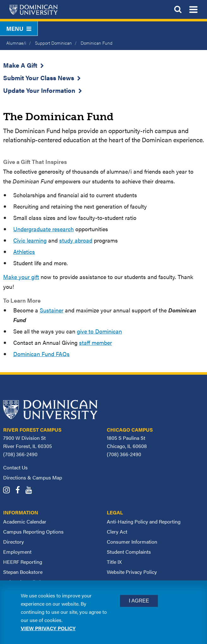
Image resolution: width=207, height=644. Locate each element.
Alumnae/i (16, 43)
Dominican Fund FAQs (41, 354)
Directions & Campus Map (33, 477)
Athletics (24, 252)
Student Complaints (129, 552)
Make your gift (21, 277)
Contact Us (15, 467)
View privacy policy (48, 628)
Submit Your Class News (39, 78)
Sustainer (52, 310)
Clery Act (117, 532)
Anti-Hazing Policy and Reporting (144, 521)
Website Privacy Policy (132, 572)
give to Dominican (99, 331)
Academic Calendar (25, 521)
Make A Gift (20, 65)
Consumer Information (132, 542)
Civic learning (30, 240)
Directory (14, 542)
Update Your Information (39, 90)
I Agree (139, 601)
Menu (19, 28)
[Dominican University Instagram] (9, 491)
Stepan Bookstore (23, 572)
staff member (95, 342)
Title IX (114, 562)
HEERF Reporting (23, 562)
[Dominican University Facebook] (20, 491)
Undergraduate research (43, 229)
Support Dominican (53, 43)
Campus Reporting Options (33, 532)
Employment (17, 552)
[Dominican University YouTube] (31, 491)
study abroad (76, 240)
